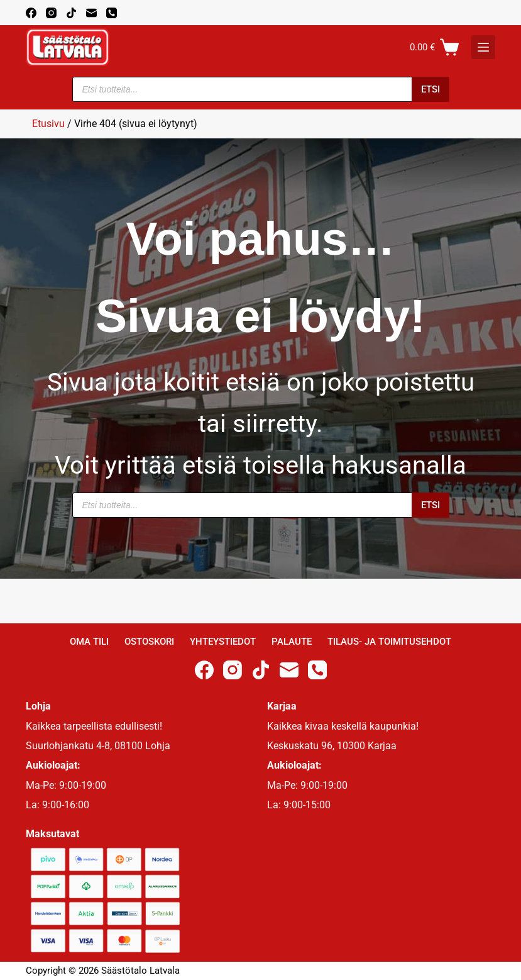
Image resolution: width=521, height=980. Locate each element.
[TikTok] (71, 13)
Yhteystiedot (223, 642)
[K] (483, 47)
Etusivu (48, 124)
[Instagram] (51, 13)
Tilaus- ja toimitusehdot (389, 642)
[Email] (91, 13)
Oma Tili (89, 642)
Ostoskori (149, 642)
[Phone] (112, 13)
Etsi (431, 89)
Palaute (292, 642)
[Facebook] (31, 13)
